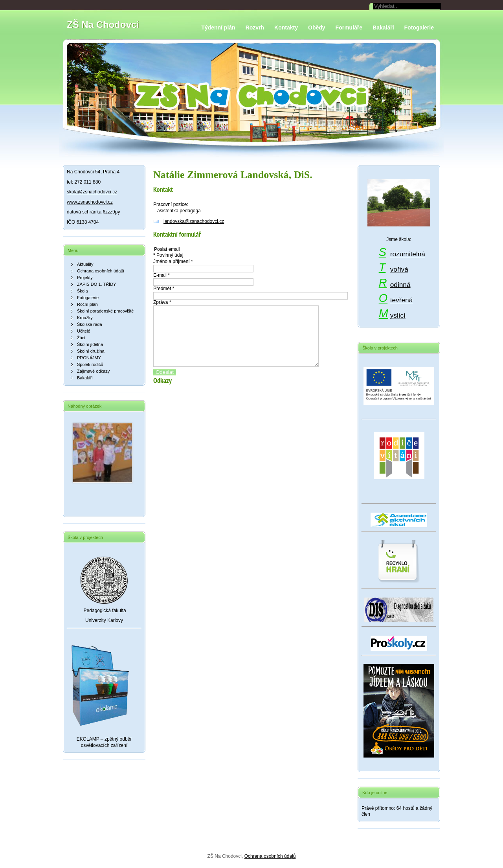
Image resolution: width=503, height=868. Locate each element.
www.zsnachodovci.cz (90, 202)
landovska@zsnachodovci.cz (194, 221)
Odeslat (165, 384)
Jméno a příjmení (173, 261)
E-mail (162, 275)
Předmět (164, 289)
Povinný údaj (168, 255)
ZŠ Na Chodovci (103, 25)
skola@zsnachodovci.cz (92, 192)
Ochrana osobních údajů (270, 856)
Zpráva (162, 302)
